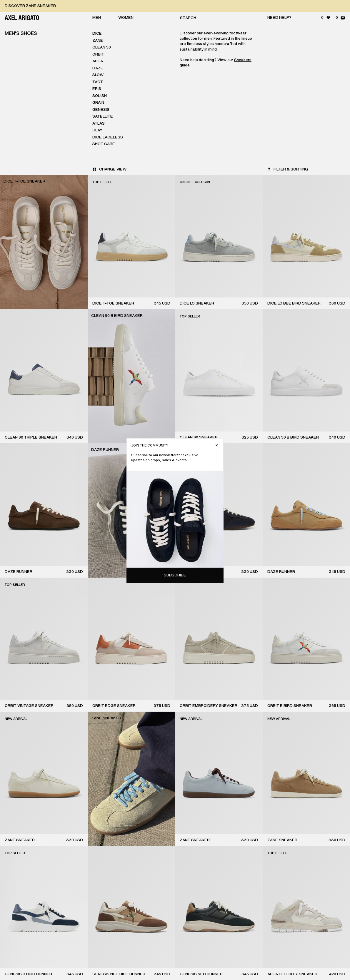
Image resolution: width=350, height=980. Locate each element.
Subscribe (298, 161)
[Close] (340, 31)
